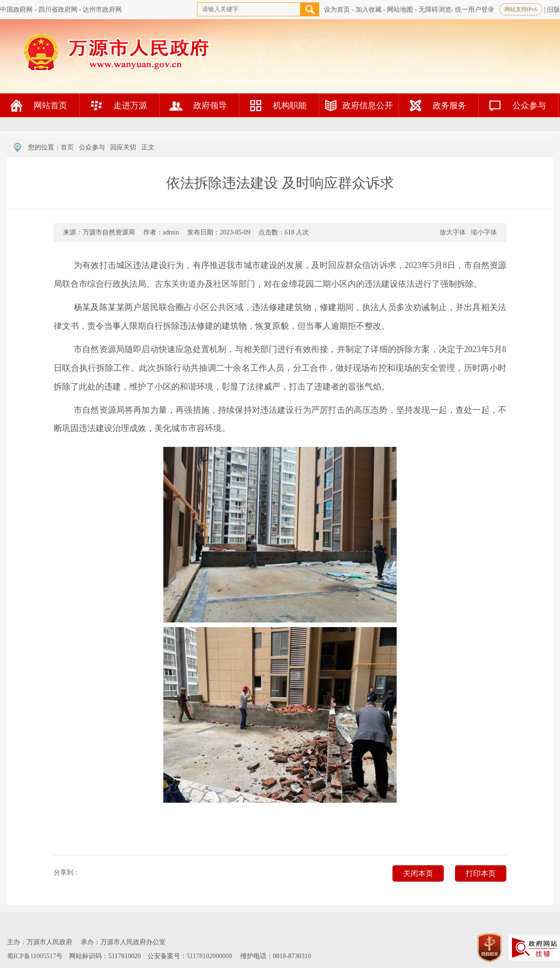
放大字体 (453, 232)
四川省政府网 (58, 10)
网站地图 (400, 10)
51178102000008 (209, 956)
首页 (67, 147)
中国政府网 (16, 10)
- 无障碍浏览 (433, 10)
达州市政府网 (102, 10)
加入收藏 (369, 10)
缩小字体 (484, 232)
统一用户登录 (475, 10)
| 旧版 (552, 10)
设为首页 (337, 10)
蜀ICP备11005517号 (35, 956)
